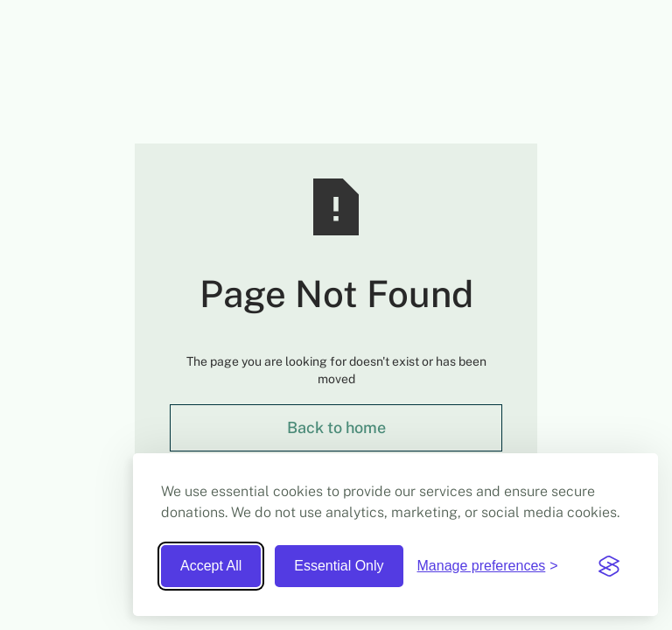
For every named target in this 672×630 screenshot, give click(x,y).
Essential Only (339, 566)
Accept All (211, 566)
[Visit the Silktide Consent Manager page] (609, 566)
